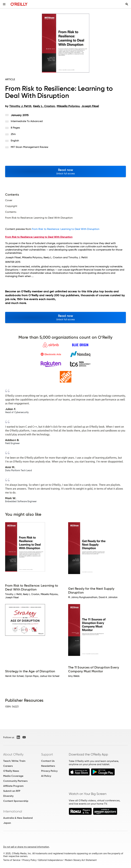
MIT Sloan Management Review (29, 147)
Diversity (8, 796)
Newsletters (48, 766)
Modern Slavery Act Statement (81, 860)
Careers (8, 766)
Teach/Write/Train (14, 761)
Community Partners (15, 781)
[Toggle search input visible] (127, 4)
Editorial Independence (51, 860)
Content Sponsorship (16, 801)
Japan (7, 823)
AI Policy (46, 776)
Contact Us (48, 761)
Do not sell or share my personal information (26, 847)
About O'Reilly (13, 754)
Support (47, 754)
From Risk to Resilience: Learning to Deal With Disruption (66, 229)
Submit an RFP (12, 791)
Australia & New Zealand (18, 818)
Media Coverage (13, 776)
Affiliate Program (13, 786)
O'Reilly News (11, 771)
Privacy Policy (49, 771)
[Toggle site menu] (4, 4)
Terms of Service (12, 860)
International (13, 811)
